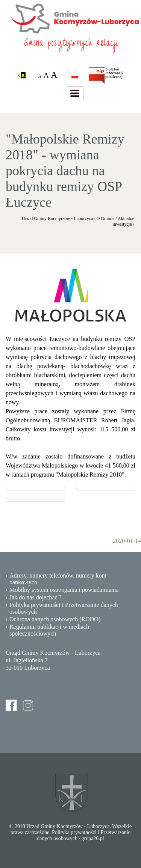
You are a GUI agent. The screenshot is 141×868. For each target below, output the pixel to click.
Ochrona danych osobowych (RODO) (55, 619)
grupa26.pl (92, 838)
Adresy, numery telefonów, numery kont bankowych (58, 579)
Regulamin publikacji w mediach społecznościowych (49, 630)
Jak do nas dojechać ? (36, 597)
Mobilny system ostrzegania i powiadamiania (64, 590)
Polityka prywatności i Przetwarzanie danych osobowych (64, 608)
